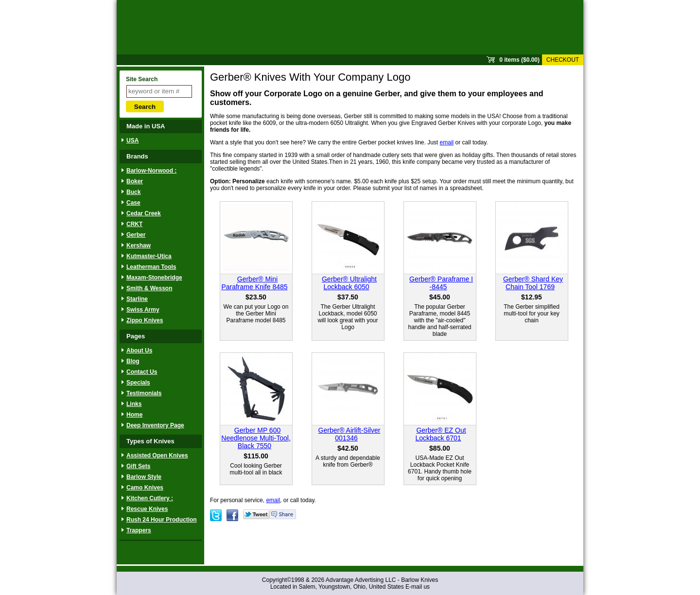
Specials (138, 383)
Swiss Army (143, 310)
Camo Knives (145, 488)
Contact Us (142, 372)
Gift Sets (138, 466)
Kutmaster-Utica (149, 256)
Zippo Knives (145, 320)
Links (134, 404)
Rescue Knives (147, 509)
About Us (139, 350)
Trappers (139, 530)
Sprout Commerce (350, 27)
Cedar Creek (144, 213)
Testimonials (144, 393)
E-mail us (418, 587)
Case (133, 203)
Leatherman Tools (151, 267)
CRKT (134, 224)
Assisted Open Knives (157, 455)
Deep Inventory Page (155, 425)
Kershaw (139, 245)
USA (132, 140)
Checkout (563, 60)
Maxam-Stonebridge (154, 278)
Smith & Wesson (149, 288)
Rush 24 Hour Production (162, 520)
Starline (137, 299)
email (447, 142)
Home (134, 415)
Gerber (136, 235)
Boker (135, 181)
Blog (133, 361)
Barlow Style (144, 477)
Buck (133, 192)
